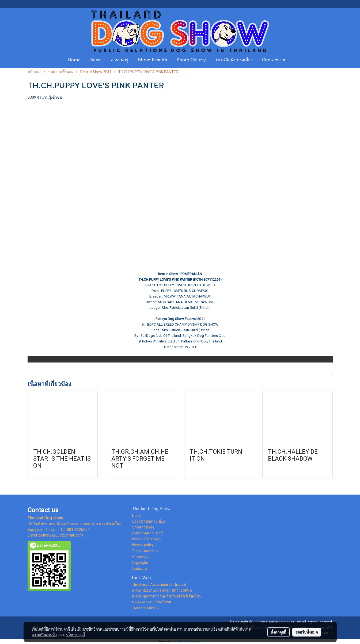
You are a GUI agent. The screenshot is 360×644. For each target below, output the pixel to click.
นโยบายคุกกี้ (75, 635)
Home (74, 60)
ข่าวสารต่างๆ (143, 527)
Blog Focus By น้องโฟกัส (152, 602)
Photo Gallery (191, 60)
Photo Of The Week (147, 539)
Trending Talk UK (146, 608)
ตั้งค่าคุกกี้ (278, 632)
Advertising (141, 557)
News (96, 60)
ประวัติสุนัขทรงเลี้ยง (234, 60)
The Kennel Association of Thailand (159, 585)
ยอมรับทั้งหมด (307, 632)
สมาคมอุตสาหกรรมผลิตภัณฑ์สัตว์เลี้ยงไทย (167, 596)
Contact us (274, 60)
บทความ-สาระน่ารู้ (147, 533)
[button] (295, 60)
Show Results (152, 60)
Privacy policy (143, 545)
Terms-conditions (145, 551)
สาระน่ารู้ (120, 60)
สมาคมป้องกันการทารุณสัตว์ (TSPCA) (163, 590)
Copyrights (140, 563)
